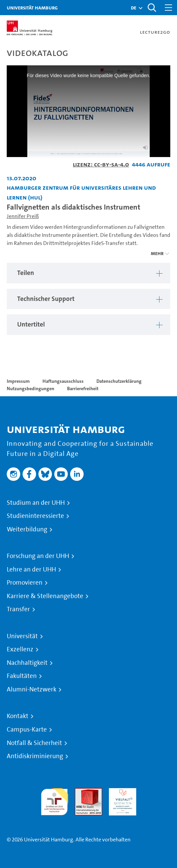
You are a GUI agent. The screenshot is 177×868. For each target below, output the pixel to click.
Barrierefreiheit (83, 389)
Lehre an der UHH (31, 569)
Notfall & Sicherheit (34, 743)
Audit (81, 792)
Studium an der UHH (36, 503)
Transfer (18, 609)
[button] (134, 8)
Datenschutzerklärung (119, 381)
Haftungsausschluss (63, 381)
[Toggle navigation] (169, 8)
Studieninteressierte (35, 516)
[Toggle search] (152, 8)
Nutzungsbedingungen (31, 389)
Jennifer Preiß (23, 216)
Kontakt (18, 716)
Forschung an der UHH (38, 556)
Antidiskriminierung (35, 756)
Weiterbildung (27, 529)
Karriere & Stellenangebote (45, 596)
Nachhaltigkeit (27, 663)
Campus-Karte (27, 730)
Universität (22, 636)
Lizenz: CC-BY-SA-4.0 (101, 164)
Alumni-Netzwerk (32, 689)
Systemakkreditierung (157, 792)
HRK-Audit (121, 792)
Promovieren (25, 583)
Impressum (18, 381)
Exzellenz (20, 649)
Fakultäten (22, 676)
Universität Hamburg (32, 8)
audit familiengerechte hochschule (54, 800)
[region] (88, 273)
